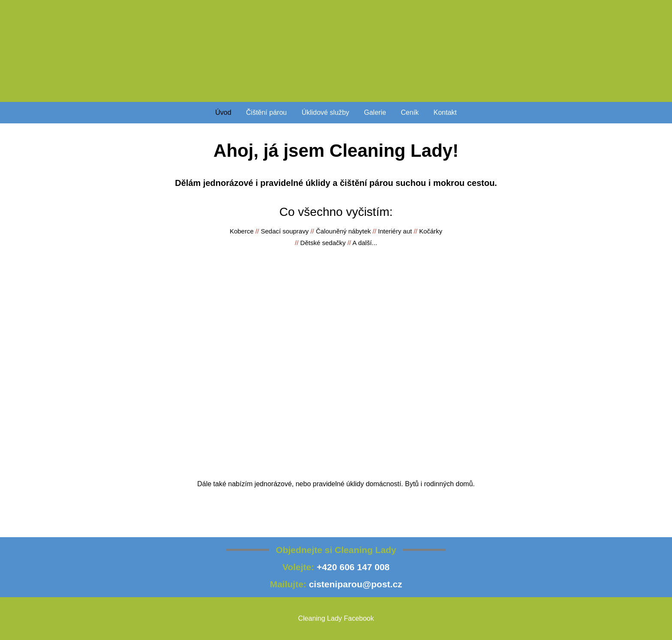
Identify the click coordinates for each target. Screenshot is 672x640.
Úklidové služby (325, 112)
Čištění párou (266, 112)
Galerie (375, 112)
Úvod (223, 112)
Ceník (410, 112)
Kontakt (445, 112)
